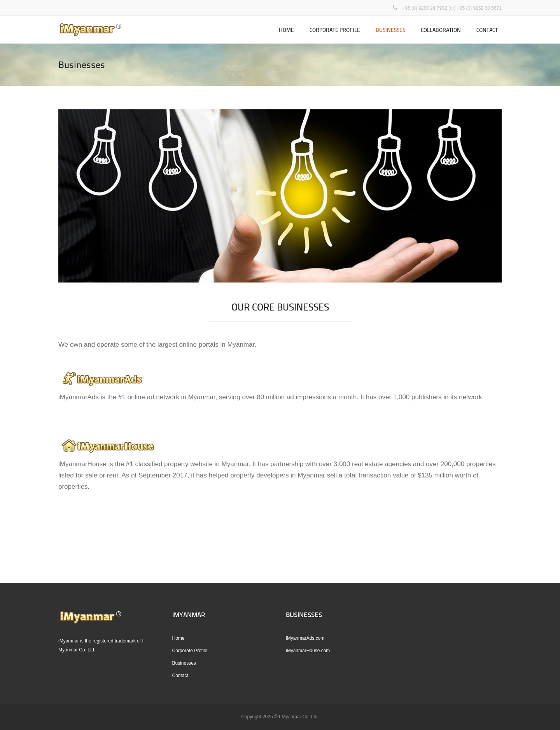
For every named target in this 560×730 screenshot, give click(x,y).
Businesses (390, 30)
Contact (487, 30)
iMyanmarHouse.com (308, 651)
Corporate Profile (335, 30)
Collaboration (441, 30)
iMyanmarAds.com (305, 638)
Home (286, 30)
